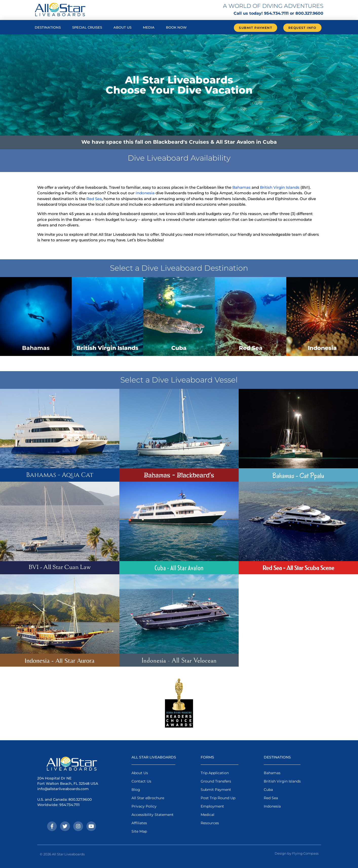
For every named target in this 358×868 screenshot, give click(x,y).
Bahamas (241, 187)
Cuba (179, 348)
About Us (123, 27)
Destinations (48, 27)
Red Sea (94, 199)
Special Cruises (87, 27)
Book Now (176, 27)
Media (149, 27)
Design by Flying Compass (297, 853)
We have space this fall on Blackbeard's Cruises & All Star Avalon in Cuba (179, 142)
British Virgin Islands (280, 187)
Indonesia (145, 193)
